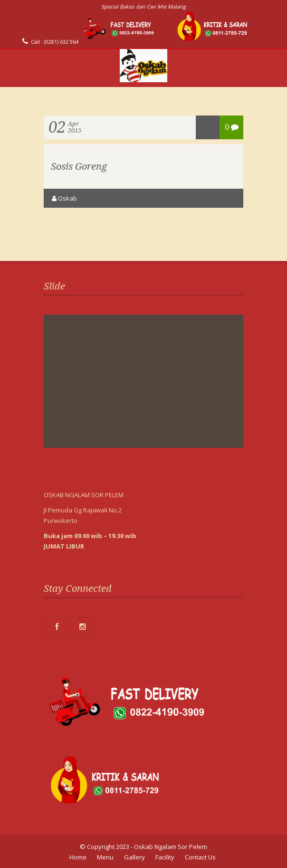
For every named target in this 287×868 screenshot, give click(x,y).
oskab (67, 198)
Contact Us (200, 857)
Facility (165, 857)
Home (78, 857)
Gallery (134, 857)
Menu (105, 857)
